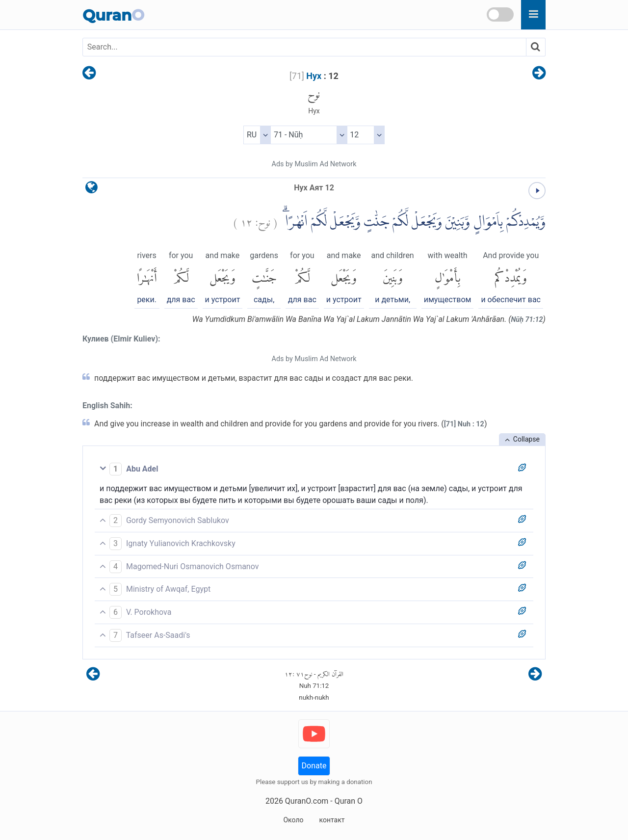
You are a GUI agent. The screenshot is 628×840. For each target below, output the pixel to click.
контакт (332, 820)
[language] (92, 190)
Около (293, 820)
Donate (314, 766)
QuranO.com (307, 801)
